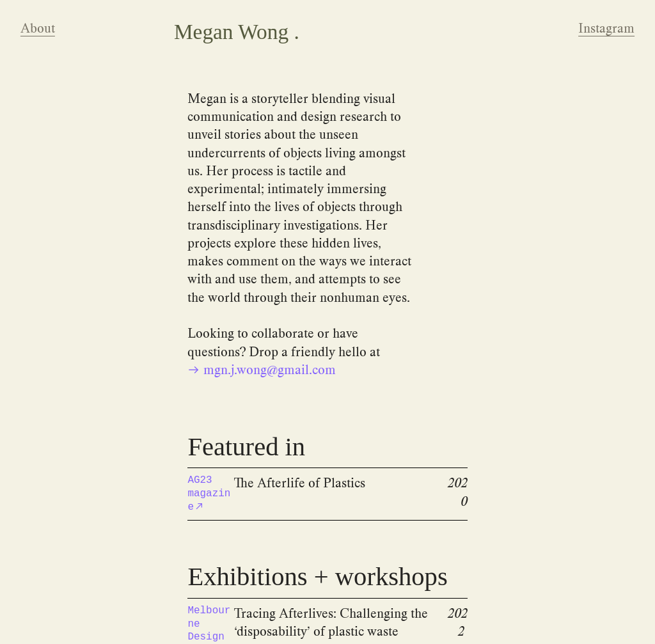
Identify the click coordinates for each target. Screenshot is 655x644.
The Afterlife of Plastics (300, 483)
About (38, 28)
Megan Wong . (237, 32)
